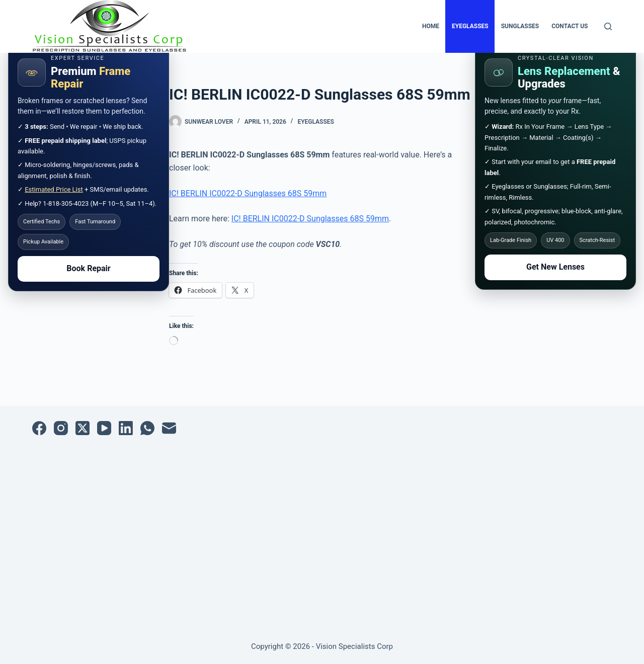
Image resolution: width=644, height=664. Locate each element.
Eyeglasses (470, 26)
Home (431, 26)
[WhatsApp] (147, 428)
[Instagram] (61, 428)
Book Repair (88, 268)
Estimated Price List (54, 189)
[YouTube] (104, 428)
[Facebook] (39, 428)
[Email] (169, 428)
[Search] (608, 26)
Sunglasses (520, 26)
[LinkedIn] (126, 428)
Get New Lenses (555, 267)
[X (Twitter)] (83, 428)
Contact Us (570, 26)
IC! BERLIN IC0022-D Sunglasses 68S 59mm (248, 193)
